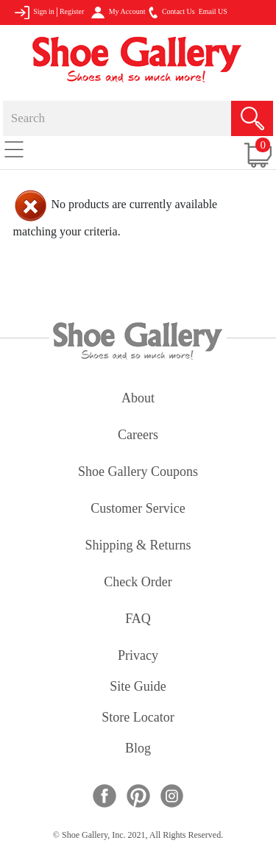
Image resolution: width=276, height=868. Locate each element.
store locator (138, 718)
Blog (138, 749)
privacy (138, 657)
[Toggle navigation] (14, 149)
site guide (138, 687)
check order (138, 583)
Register (72, 11)
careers (138, 436)
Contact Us (171, 13)
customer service (138, 509)
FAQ (138, 620)
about (138, 399)
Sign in (34, 13)
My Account (118, 13)
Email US (213, 11)
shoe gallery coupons (138, 473)
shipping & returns (138, 546)
